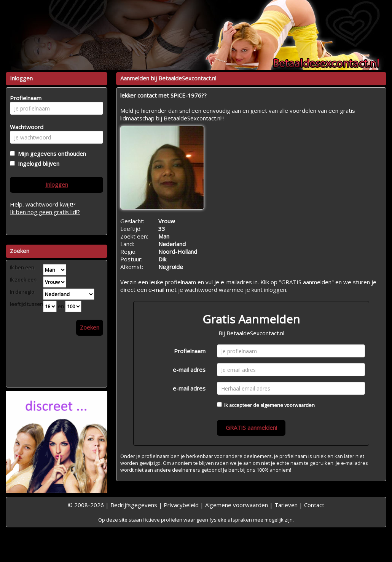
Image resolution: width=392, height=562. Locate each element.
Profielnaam (190, 351)
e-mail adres (189, 370)
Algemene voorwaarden (237, 505)
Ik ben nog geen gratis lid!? (45, 212)
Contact (314, 505)
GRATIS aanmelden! (251, 428)
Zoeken (90, 327)
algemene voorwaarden (288, 405)
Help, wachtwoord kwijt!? (43, 204)
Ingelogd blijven (37, 163)
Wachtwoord (25, 127)
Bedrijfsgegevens (134, 505)
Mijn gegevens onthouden (50, 154)
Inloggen (57, 184)
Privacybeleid (181, 505)
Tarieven (286, 505)
